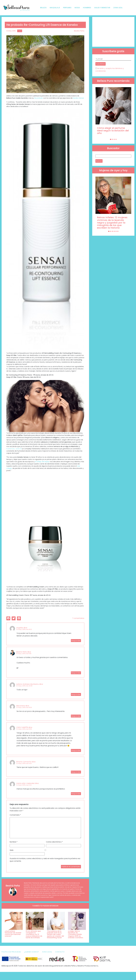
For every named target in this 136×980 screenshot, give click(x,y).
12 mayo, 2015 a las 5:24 (24, 785)
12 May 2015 (11, 31)
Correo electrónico (54, 842)
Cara (20, 31)
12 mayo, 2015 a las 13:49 (24, 729)
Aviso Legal (47, 952)
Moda (77, 8)
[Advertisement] (113, 32)
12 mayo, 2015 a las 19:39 (24, 707)
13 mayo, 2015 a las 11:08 (24, 654)
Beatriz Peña (79, 31)
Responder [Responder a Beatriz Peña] (76, 673)
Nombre (14, 842)
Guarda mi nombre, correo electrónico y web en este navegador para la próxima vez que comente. (45, 860)
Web (12, 850)
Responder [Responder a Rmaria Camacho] (76, 772)
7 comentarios (78, 618)
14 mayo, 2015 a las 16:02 (24, 629)
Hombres (87, 8)
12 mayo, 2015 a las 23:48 (24, 686)
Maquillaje (55, 8)
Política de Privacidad (11, 952)
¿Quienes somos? (32, 952)
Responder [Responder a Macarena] (76, 716)
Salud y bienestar (102, 8)
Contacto (60, 952)
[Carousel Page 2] (112, 139)
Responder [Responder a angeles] (76, 641)
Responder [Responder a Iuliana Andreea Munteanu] (76, 694)
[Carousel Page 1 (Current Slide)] (111, 139)
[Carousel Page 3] (114, 139)
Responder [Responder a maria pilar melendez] (76, 794)
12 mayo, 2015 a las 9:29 (24, 763)
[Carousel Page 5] (116, 231)
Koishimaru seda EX (14, 449)
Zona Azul (118, 8)
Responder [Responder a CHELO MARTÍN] (76, 750)
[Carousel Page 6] (118, 231)
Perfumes (67, 8)
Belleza (43, 8)
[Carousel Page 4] (116, 139)
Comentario (15, 815)
